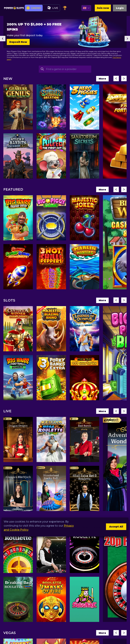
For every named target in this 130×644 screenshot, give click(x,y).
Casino (34, 8)
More (101, 79)
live (53, 8)
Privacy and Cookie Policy (21, 530)
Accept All (114, 527)
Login (119, 8)
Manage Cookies (86, 527)
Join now (100, 8)
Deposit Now (18, 42)
